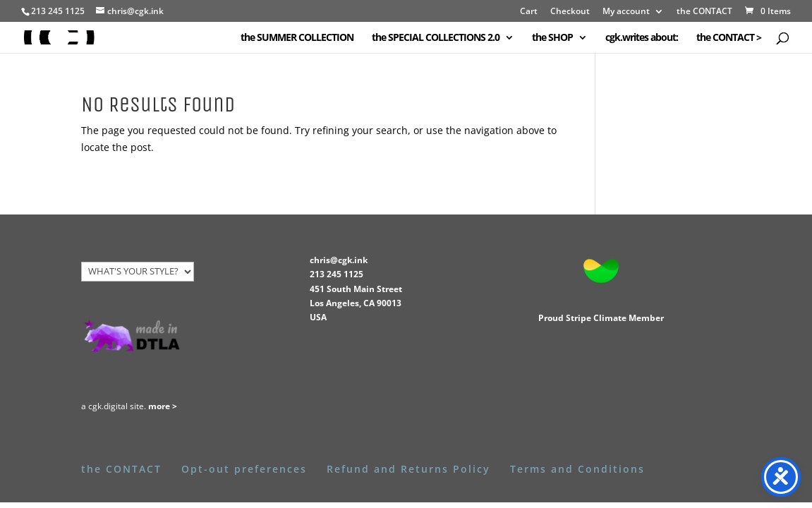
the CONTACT (704, 12)
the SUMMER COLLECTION (297, 38)
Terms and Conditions (577, 469)
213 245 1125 (337, 274)
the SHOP (552, 38)
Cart (529, 12)
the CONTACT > (729, 38)
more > (163, 406)
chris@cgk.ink (339, 260)
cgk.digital (108, 406)
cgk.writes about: (642, 38)
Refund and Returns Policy (408, 469)
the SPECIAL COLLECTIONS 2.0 (436, 38)
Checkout (570, 12)
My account (626, 12)
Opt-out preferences (244, 469)
